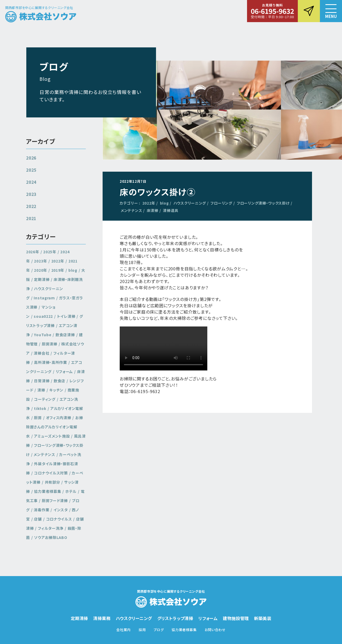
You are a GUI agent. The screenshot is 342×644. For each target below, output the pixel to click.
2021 (31, 218)
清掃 (41, 390)
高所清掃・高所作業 (50, 362)
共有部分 (52, 482)
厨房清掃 (50, 344)
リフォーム (64, 371)
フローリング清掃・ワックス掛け (263, 203)
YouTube (43, 335)
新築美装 (263, 618)
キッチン (56, 390)
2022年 (149, 203)
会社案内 (124, 630)
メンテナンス (131, 210)
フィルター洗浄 (51, 528)
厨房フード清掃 (55, 501)
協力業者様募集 (47, 491)
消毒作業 (41, 510)
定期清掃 (42, 279)
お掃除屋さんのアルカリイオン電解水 (55, 427)
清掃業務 (102, 618)
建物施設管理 (236, 618)
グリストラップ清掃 (55, 321)
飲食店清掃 (65, 335)
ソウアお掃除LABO (51, 537)
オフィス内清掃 (59, 418)
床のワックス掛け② (158, 192)
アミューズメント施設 (52, 436)
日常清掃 (42, 381)
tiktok (40, 408)
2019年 (58, 270)
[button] (331, 11)
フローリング (221, 203)
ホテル (71, 491)
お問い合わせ (215, 630)
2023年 (41, 261)
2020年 (41, 270)
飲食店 (59, 381)
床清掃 (153, 210)
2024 (31, 182)
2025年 (50, 252)
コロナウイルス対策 (51, 473)
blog (164, 203)
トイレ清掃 (66, 316)
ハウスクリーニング (190, 203)
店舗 (38, 519)
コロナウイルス (59, 519)
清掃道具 (171, 210)
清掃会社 (41, 353)
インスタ (61, 510)
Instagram (44, 298)
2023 (31, 194)
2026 (31, 158)
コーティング (45, 399)
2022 (31, 206)
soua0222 (43, 316)
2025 (31, 170)
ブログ (159, 630)
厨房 (38, 418)
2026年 (33, 252)
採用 (142, 630)
